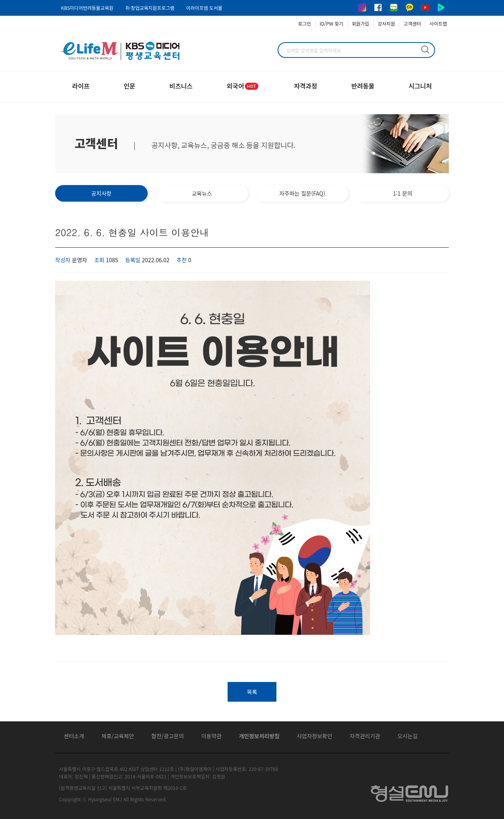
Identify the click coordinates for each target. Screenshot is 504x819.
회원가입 (360, 23)
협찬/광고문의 (168, 736)
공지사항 (102, 193)
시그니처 (420, 86)
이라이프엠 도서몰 (204, 8)
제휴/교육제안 (118, 736)
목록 (252, 692)
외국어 (243, 86)
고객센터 (412, 23)
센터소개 (74, 736)
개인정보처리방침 (259, 736)
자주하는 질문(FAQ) (302, 193)
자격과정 (306, 86)
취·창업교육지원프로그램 (150, 8)
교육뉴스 (202, 193)
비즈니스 (181, 86)
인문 (129, 86)
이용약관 (211, 736)
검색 (425, 50)
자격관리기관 (365, 736)
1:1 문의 (403, 193)
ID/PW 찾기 (332, 23)
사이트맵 (438, 23)
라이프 (81, 86)
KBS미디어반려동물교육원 (87, 8)
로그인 (305, 23)
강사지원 (386, 23)
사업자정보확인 (315, 736)
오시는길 (408, 736)
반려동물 (363, 86)
